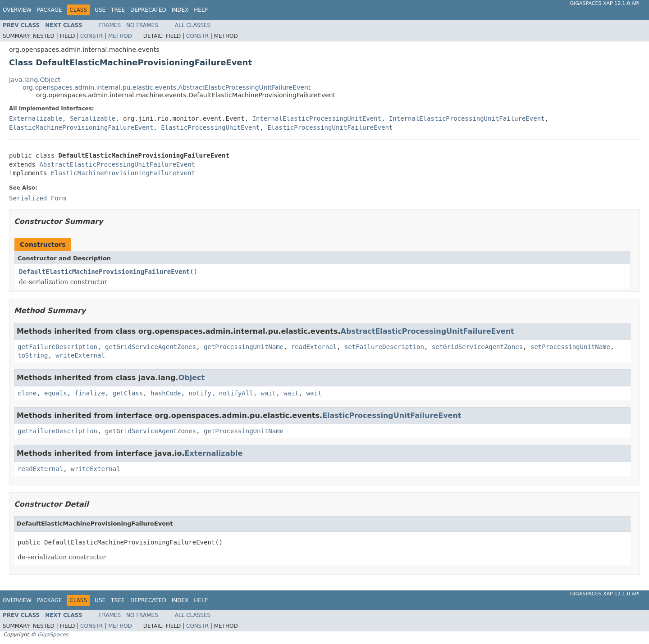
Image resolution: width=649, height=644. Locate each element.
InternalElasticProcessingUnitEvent (317, 118)
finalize (89, 393)
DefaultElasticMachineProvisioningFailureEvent (104, 272)
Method (120, 36)
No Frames (142, 25)
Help (201, 10)
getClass (128, 393)
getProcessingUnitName (244, 347)
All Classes (193, 25)
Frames (110, 25)
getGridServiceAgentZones (151, 347)
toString (33, 355)
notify (200, 393)
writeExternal (80, 355)
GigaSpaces (53, 635)
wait (269, 393)
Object (192, 378)
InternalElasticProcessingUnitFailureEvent (467, 118)
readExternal (314, 347)
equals (56, 393)
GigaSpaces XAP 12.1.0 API (605, 3)
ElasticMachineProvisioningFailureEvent (81, 127)
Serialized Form (37, 198)
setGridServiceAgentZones (477, 347)
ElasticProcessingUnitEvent (210, 127)
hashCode (166, 393)
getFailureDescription (57, 347)
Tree (118, 10)
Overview (17, 10)
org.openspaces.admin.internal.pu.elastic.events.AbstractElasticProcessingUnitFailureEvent (167, 87)
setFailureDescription (384, 347)
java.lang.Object (35, 80)
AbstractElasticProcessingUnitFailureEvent (117, 164)
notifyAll (236, 393)
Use (100, 10)
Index (180, 10)
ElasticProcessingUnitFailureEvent (330, 127)
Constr (91, 36)
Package (49, 10)
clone (27, 393)
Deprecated (148, 10)
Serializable (93, 118)
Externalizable (36, 118)
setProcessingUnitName (570, 347)
